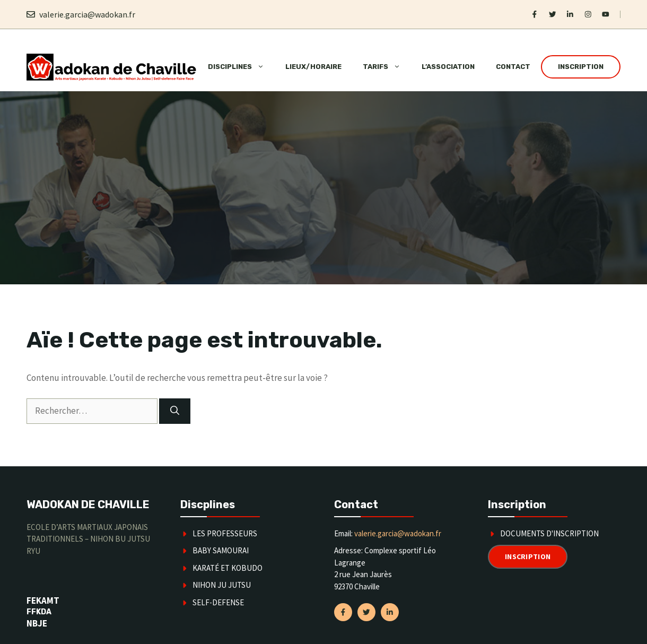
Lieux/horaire (313, 67)
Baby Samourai (221, 550)
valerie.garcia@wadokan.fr (87, 14)
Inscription (581, 67)
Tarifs (387, 67)
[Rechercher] (175, 411)
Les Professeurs (225, 533)
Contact (513, 67)
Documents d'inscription (549, 533)
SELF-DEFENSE (218, 602)
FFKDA (39, 612)
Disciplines (241, 67)
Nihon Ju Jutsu (222, 585)
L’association (448, 67)
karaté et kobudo (228, 568)
